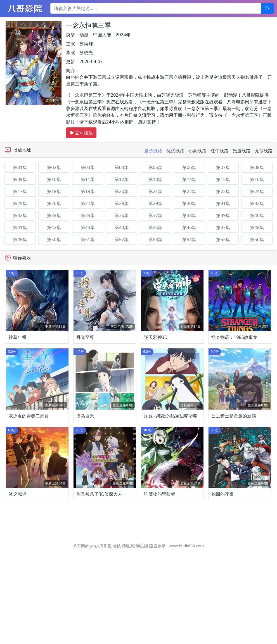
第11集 (88, 179)
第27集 (88, 203)
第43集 (88, 227)
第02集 (54, 167)
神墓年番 (18, 367)
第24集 (257, 191)
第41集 (20, 227)
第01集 (20, 167)
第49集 (20, 239)
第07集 (223, 167)
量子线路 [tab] (153, 151)
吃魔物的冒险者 (160, 585)
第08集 (257, 167)
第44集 (122, 227)
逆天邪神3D (156, 367)
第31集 (223, 203)
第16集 (257, 179)
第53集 (155, 239)
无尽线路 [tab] (264, 151)
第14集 (189, 179)
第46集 (189, 227)
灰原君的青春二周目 (29, 476)
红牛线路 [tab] (219, 151)
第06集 (189, 167)
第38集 (189, 215)
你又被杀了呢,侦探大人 (99, 585)
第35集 (88, 215)
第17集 (20, 191)
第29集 (155, 203)
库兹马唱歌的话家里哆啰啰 (171, 476)
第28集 (122, 203)
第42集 (54, 227)
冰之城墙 (18, 585)
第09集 (20, 179)
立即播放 (81, 133)
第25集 (20, 203)
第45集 (155, 227)
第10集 (54, 179)
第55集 (223, 239)
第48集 (257, 227)
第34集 (54, 215)
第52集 (122, 239)
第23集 (223, 191)
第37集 (155, 215)
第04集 (122, 167)
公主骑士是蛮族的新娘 (234, 476)
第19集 (88, 191)
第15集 (223, 179)
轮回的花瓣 (222, 585)
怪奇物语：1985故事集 (234, 367)
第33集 (20, 215)
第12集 (122, 179)
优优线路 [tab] (175, 151)
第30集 (189, 203)
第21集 (155, 191)
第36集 (122, 215)
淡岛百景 (85, 476)
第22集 (189, 191)
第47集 (223, 227)
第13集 (155, 179)
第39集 (223, 215)
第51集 (88, 239)
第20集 (122, 191)
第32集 (257, 203)
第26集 (54, 203)
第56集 (257, 239)
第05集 (155, 167)
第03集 (88, 167)
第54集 (189, 239)
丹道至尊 (85, 367)
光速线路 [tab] (242, 151)
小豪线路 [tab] (197, 151)
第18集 (54, 191)
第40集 (257, 215)
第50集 (54, 239)
